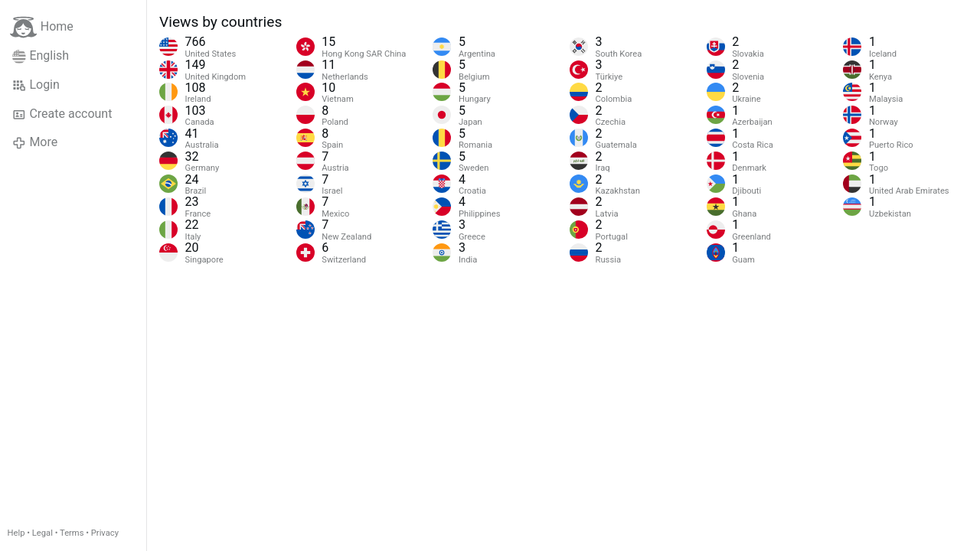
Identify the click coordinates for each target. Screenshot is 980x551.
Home (42, 27)
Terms (72, 533)
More (35, 142)
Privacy (105, 533)
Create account (62, 114)
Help (16, 533)
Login (36, 85)
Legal (42, 533)
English (41, 56)
